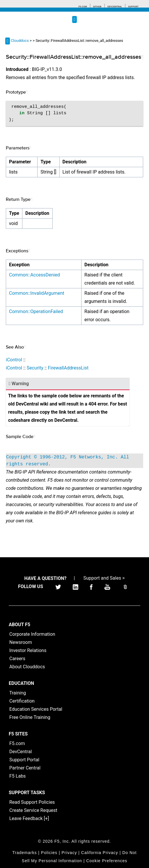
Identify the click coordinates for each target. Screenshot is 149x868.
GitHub (97, 7)
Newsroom (21, 642)
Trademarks (24, 853)
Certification (22, 701)
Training (18, 693)
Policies (49, 853)
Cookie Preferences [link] (107, 861)
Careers (17, 659)
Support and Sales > (104, 578)
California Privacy (100, 853)
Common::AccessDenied (34, 275)
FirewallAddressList (68, 368)
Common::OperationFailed (36, 311)
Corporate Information (32, 634)
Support (133, 7)
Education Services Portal (36, 709)
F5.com (83, 7)
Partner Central (25, 768)
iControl (14, 360)
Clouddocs (20, 41)
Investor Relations (28, 650)
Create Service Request (33, 810)
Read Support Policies (32, 802)
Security (35, 368)
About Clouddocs (27, 667)
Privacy (69, 853)
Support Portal (24, 760)
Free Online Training (30, 717)
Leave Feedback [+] (29, 818)
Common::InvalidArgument (37, 293)
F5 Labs (17, 776)
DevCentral (21, 752)
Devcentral (115, 7)
